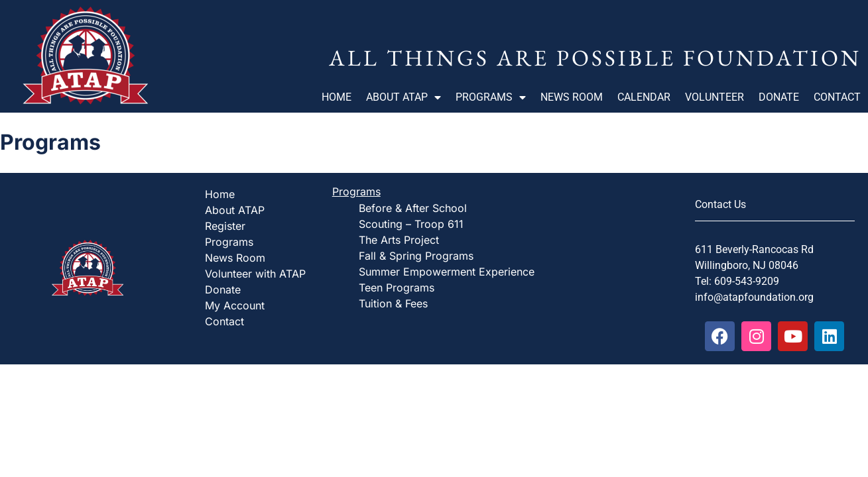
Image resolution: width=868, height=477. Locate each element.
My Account (235, 305)
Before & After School (413, 208)
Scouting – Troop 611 (411, 224)
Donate (779, 97)
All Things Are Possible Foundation (595, 58)
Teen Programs (397, 288)
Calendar (644, 97)
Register (225, 226)
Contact (837, 97)
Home (337, 97)
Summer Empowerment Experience (447, 272)
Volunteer (714, 97)
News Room (572, 97)
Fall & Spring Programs (416, 256)
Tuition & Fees (393, 303)
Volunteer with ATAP (255, 274)
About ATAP (403, 97)
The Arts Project (399, 240)
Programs (491, 97)
